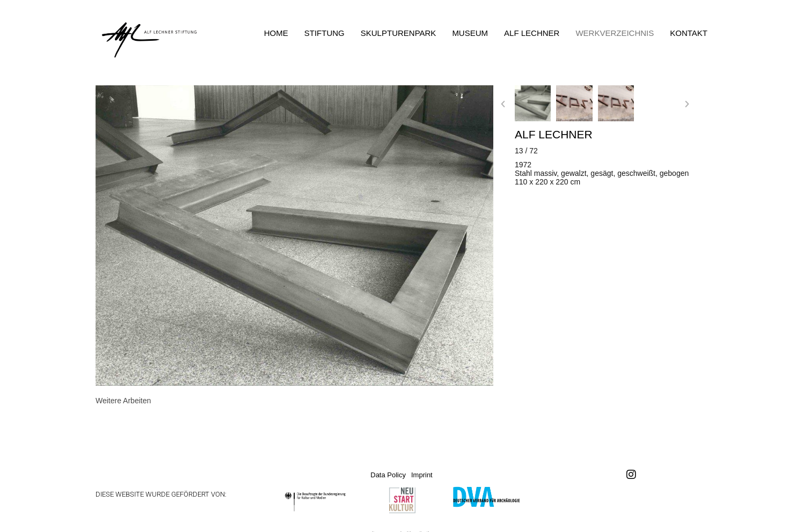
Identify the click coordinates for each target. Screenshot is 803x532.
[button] (503, 104)
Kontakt (689, 33)
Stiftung (324, 33)
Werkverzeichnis (615, 33)
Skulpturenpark (399, 33)
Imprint (422, 475)
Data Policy (388, 475)
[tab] (123, 401)
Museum (470, 33)
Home (276, 33)
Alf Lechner (532, 33)
